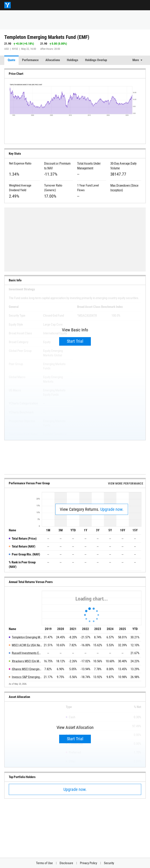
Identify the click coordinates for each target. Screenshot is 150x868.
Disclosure (66, 863)
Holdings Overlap (96, 60)
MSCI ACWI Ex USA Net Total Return (27, 645)
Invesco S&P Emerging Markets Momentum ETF (27, 677)
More (136, 60)
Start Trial (75, 341)
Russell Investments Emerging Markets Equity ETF (27, 653)
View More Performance (126, 483)
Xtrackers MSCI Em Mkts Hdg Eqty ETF (27, 661)
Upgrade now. (112, 509)
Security (109, 863)
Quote (11, 60)
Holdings (73, 60)
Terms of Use (44, 863)
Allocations (53, 60)
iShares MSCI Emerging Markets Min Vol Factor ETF (27, 669)
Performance (30, 60)
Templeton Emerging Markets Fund (27, 637)
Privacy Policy (88, 863)
